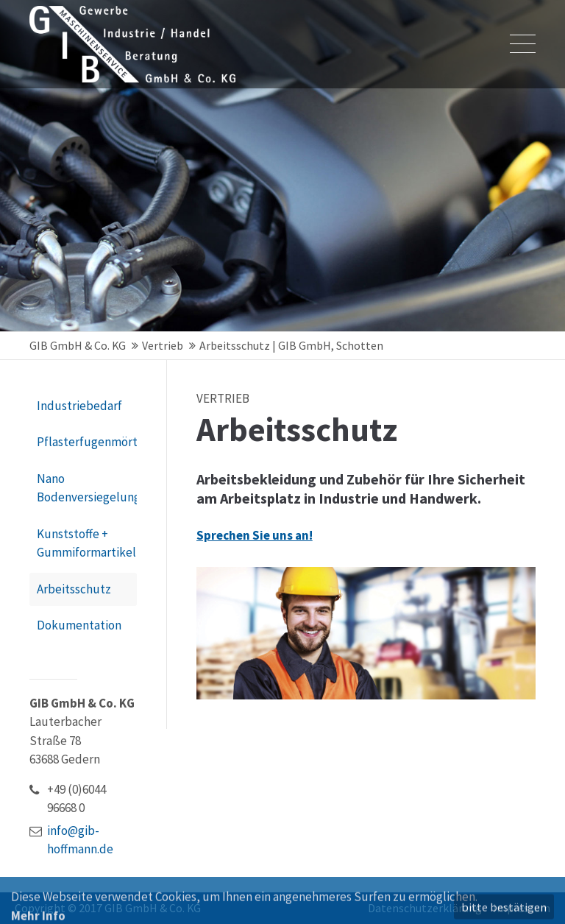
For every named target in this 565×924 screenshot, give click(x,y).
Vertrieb (163, 345)
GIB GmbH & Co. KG (78, 345)
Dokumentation (79, 625)
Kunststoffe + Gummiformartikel (86, 543)
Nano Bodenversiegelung (87, 488)
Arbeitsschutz (74, 589)
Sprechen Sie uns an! (255, 542)
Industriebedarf (79, 406)
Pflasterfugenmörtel (87, 442)
